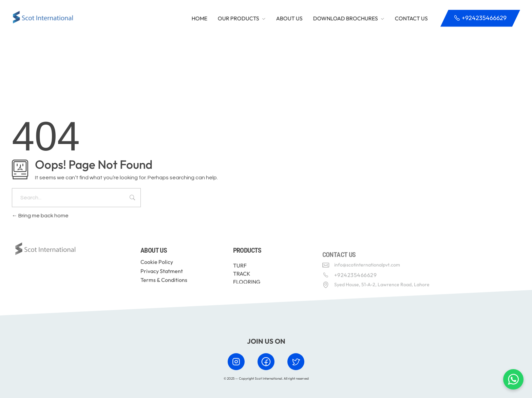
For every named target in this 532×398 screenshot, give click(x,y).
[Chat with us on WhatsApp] (513, 379)
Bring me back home (40, 216)
